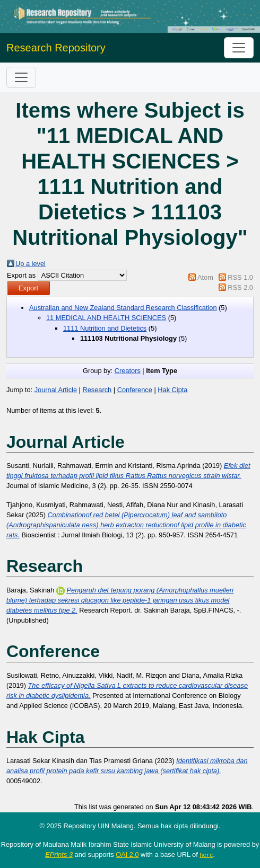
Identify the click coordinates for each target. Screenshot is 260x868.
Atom (205, 277)
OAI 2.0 (127, 854)
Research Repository (56, 48)
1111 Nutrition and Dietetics (105, 328)
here (206, 855)
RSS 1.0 (240, 277)
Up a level (31, 264)
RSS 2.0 (240, 287)
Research (97, 390)
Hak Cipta (172, 390)
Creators (128, 371)
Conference (135, 390)
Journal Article (56, 390)
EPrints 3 (59, 854)
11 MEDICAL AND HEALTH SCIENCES (106, 318)
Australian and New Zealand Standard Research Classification (123, 308)
